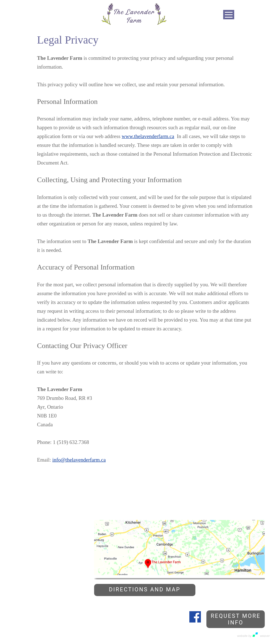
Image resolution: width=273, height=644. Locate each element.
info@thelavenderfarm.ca (79, 460)
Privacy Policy (14, 635)
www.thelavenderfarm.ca (148, 136)
